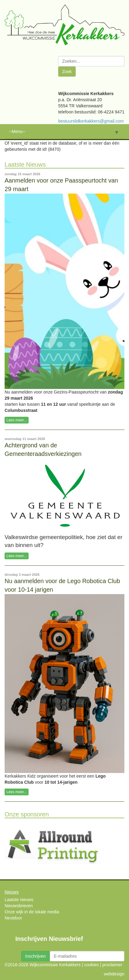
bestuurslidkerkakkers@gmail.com (91, 121)
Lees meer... (17, 420)
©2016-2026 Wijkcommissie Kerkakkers (43, 965)
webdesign (114, 974)
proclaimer (112, 965)
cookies (91, 965)
